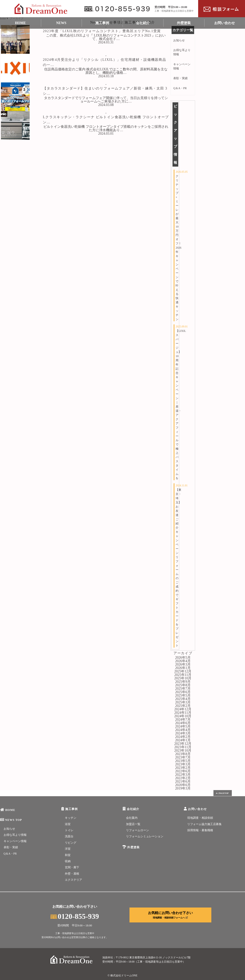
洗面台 (69, 836)
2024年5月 (183, 726)
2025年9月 (183, 682)
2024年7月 (183, 720)
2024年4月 (183, 730)
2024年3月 (183, 733)
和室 (68, 855)
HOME (20, 23)
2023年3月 (183, 764)
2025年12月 (183, 671)
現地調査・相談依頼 (200, 818)
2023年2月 (183, 768)
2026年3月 (183, 664)
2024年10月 (183, 716)
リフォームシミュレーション (145, 836)
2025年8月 (183, 685)
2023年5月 (183, 761)
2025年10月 (183, 678)
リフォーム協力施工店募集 (204, 824)
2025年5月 (183, 695)
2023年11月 (183, 747)
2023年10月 (183, 750)
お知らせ (179, 40)
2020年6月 (183, 785)
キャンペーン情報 (182, 66)
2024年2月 (183, 737)
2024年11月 (183, 713)
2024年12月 (183, 709)
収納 (68, 861)
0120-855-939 (75, 916)
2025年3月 (183, 702)
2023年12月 (183, 744)
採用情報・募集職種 (200, 830)
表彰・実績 (180, 78)
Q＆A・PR (180, 88)
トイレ (69, 830)
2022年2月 (183, 778)
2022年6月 (183, 771)
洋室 (68, 849)
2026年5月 (183, 658)
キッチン (71, 818)
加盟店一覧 (133, 824)
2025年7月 (183, 689)
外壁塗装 (184, 23)
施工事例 (102, 23)
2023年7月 (183, 757)
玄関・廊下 (72, 867)
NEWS (61, 23)
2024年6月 (183, 723)
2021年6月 (183, 781)
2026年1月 (183, 668)
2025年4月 (183, 699)
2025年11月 (183, 675)
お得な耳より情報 (182, 52)
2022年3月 (183, 775)
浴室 (68, 824)
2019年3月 (183, 788)
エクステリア (73, 880)
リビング (71, 843)
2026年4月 (183, 661)
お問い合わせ (225, 23)
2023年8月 (183, 754)
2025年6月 (183, 692)
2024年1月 (183, 740)
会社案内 (132, 818)
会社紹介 (143, 23)
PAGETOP (222, 793)
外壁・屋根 (72, 874)
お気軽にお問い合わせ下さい (170, 915)
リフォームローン (138, 830)
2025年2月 (183, 706)
